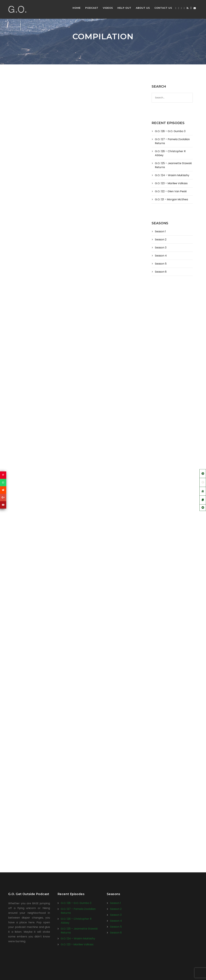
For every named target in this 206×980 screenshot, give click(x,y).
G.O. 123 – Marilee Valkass (171, 183)
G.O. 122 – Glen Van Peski (171, 191)
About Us (143, 8)
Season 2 (161, 239)
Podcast (92, 8)
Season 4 (161, 256)
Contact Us (163, 8)
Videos (108, 8)
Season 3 (161, 248)
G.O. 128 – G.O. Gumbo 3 (170, 131)
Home (77, 8)
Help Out (124, 8)
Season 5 (161, 264)
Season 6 (161, 272)
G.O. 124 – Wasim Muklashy (172, 175)
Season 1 (160, 231)
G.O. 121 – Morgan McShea (171, 199)
